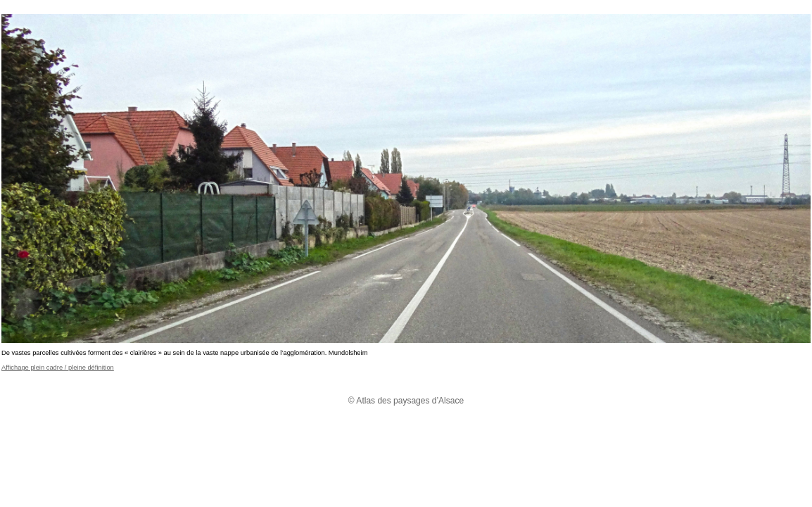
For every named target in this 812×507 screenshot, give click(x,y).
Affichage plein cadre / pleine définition (58, 368)
